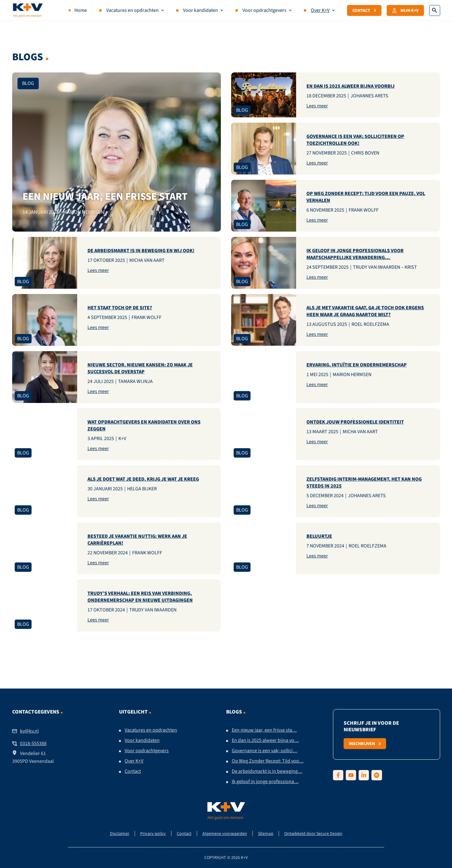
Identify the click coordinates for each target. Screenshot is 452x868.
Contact (364, 10)
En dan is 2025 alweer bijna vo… (265, 740)
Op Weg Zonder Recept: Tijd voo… (268, 761)
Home (81, 10)
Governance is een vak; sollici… (265, 751)
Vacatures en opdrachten (132, 10)
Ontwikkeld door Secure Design (313, 834)
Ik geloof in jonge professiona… (265, 782)
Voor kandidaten (201, 10)
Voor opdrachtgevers (264, 10)
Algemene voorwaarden (225, 834)
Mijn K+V (405, 10)
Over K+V (320, 10)
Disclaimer (120, 834)
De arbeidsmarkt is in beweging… (267, 771)
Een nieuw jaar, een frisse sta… (264, 730)
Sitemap (266, 834)
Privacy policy (153, 834)
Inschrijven (365, 743)
